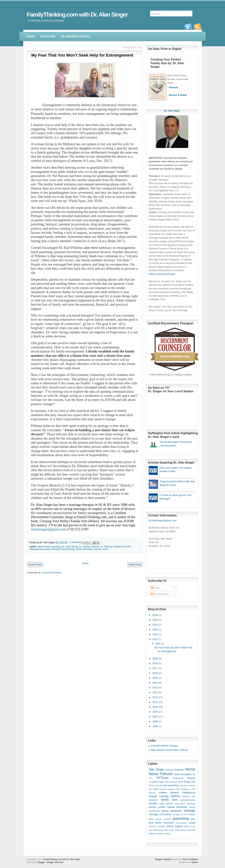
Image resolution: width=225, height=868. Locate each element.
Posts (155, 588)
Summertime (171, 782)
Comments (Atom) (52, 573)
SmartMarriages (156, 782)
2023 (155, 630)
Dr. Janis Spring (70, 547)
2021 (155, 639)
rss (198, 27)
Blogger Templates (164, 859)
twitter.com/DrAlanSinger (162, 274)
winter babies (181, 830)
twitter (188, 27)
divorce (176, 796)
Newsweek (178, 778)
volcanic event (101, 549)
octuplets (167, 819)
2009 (155, 707)
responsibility (181, 823)
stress (187, 826)
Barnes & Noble (178, 95)
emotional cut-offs (122, 547)
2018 (155, 663)
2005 (155, 726)
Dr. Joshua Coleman (89, 547)
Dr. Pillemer (106, 547)
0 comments (75, 542)
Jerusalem (186, 774)
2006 (155, 721)
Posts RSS (48, 36)
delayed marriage (159, 796)
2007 (155, 717)
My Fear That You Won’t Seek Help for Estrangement (82, 55)
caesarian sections (187, 785)
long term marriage (185, 804)
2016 (155, 673)
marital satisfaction (172, 811)
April (158, 643)
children (163, 793)
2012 (155, 692)
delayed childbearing (183, 793)
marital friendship (177, 807)
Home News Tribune (172, 771)
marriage (190, 811)
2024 (155, 625)
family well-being (84, 549)
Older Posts (135, 565)
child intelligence (183, 789)
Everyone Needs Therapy (165, 746)
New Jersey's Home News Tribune (169, 750)
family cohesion (52, 549)
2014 (155, 683)
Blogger (41, 862)
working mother (164, 834)
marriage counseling (160, 814)
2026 (155, 615)
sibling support (175, 826)
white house (169, 830)
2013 (155, 688)
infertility (153, 804)
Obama (191, 778)
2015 (155, 678)
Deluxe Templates (190, 859)
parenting (181, 818)
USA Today (184, 782)
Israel (177, 774)
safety (192, 823)
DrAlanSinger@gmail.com (163, 520)
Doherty (169, 770)
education (154, 800)
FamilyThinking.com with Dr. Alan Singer (77, 15)
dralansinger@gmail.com (49, 529)
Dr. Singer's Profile (76, 36)
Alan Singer (157, 769)
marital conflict (157, 807)
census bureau (167, 789)
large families (166, 804)
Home (31, 36)
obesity (159, 819)
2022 (155, 634)
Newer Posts (35, 565)
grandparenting (188, 800)
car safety (154, 789)
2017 (155, 668)
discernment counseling (49, 547)
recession (169, 823)
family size (169, 800)
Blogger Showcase (55, 862)
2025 (155, 620)
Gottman (179, 770)
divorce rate (189, 796)
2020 (155, 659)
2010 (155, 702)
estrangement (36, 549)
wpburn (195, 862)
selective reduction (157, 826)
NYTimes (163, 778)
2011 (155, 697)
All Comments (160, 594)
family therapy (68, 549)
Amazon (173, 87)
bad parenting (171, 785)
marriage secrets (180, 814)
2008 (155, 712)
